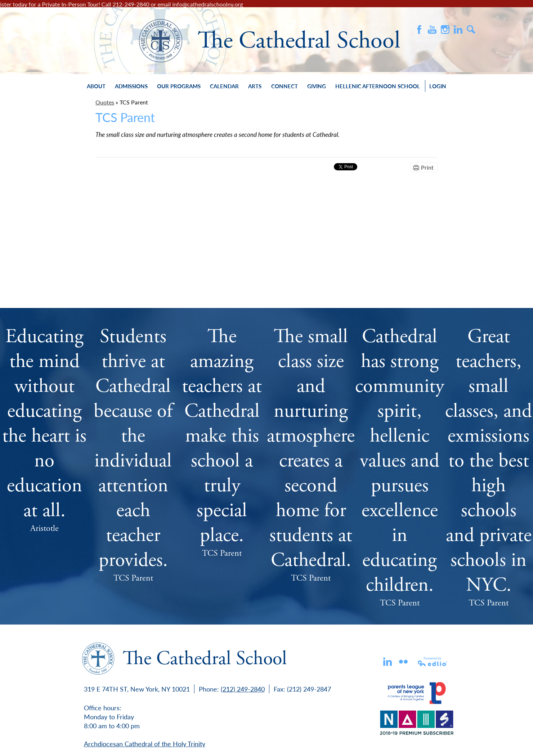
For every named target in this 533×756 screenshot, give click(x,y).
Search (471, 30)
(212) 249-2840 (243, 689)
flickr (403, 662)
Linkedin (388, 662)
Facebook (419, 30)
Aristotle (44, 528)
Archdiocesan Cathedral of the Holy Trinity (145, 744)
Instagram (445, 30)
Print (427, 167)
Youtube (432, 30)
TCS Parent (133, 578)
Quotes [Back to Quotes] (105, 102)
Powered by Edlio (433, 662)
